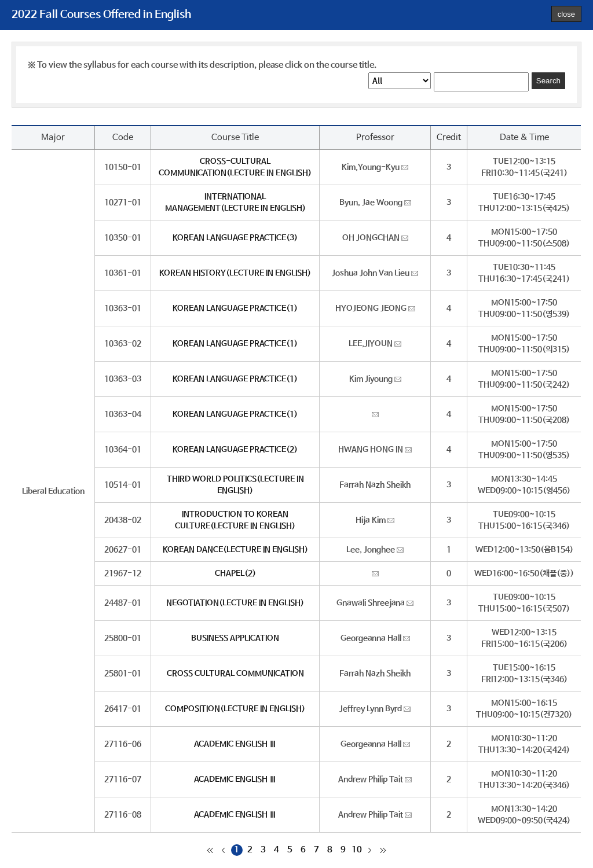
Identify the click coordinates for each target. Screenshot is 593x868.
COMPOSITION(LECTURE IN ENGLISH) (235, 709)
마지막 (383, 850)
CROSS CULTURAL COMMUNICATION (235, 674)
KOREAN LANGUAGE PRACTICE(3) (235, 238)
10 (357, 850)
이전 (224, 850)
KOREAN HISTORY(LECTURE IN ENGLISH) (235, 273)
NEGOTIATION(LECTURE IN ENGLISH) (235, 603)
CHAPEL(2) (235, 573)
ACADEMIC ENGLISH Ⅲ (235, 744)
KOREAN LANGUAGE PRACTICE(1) (235, 308)
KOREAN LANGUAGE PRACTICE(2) (235, 450)
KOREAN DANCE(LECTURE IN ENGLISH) (235, 550)
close (566, 14)
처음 (210, 850)
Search (548, 81)
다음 (370, 850)
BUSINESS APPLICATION (235, 638)
